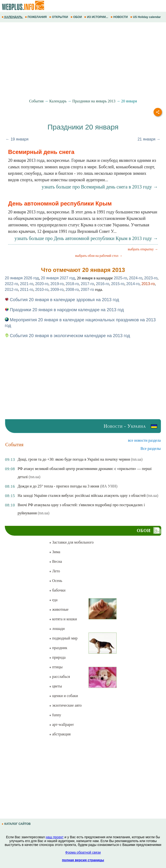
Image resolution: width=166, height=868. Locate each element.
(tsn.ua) (137, 459)
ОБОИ (77, 17)
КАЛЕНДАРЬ (12, 17)
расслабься (59, 677)
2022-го (11, 284)
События (36, 101)
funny (55, 715)
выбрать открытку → (143, 249)
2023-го (151, 278)
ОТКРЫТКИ (59, 17)
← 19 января (17, 139)
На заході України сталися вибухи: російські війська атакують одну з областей (82, 496)
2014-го (133, 284)
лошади (57, 629)
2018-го (72, 284)
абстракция (60, 734)
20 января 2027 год (58, 278)
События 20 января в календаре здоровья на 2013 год (62, 300)
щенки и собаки (64, 696)
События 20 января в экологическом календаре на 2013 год (67, 336)
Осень (56, 581)
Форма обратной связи (83, 852)
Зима (55, 552)
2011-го (27, 290)
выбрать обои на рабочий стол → (99, 256)
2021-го (27, 284)
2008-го (72, 290)
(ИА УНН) (109, 486)
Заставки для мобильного (71, 542)
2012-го (11, 290)
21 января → (149, 139)
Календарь (58, 101)
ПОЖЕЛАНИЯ (36, 17)
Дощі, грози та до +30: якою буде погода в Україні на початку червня (74, 459)
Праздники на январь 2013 (94, 101)
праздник (58, 648)
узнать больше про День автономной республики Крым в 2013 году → (86, 238)
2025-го (120, 278)
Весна (56, 561)
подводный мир (63, 638)
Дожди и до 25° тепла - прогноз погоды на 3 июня (58, 486)
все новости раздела (144, 440)
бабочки (57, 590)
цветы (56, 686)
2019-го (57, 284)
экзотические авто (65, 705)
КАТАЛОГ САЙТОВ (17, 824)
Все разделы (151, 449)
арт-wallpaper (61, 724)
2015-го (118, 284)
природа (57, 657)
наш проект (55, 837)
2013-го (148, 284)
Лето (55, 571)
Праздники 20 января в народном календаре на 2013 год (64, 310)
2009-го (57, 290)
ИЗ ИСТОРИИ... (97, 17)
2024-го (136, 278)
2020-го (42, 284)
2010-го (42, 290)
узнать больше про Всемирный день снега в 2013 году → (100, 187)
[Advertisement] (83, 61)
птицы (56, 667)
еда (53, 600)
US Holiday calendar (146, 17)
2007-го (87, 290)
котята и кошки (63, 619)
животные (59, 609)
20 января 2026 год (22, 278)
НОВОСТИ (120, 17)
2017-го (87, 284)
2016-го (103, 284)
